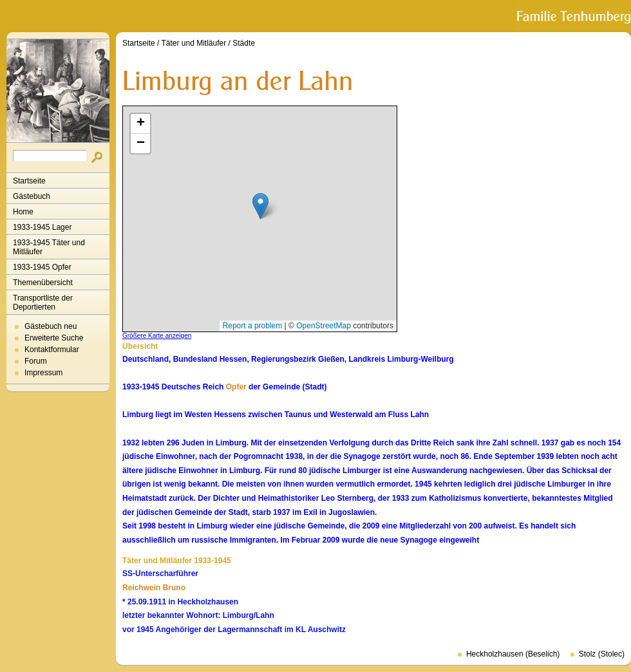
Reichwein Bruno (154, 588)
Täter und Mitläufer (194, 43)
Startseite (29, 181)
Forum (36, 361)
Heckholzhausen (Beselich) (513, 654)
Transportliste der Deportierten (43, 303)
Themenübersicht (43, 283)
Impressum (43, 373)
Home (23, 212)
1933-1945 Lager (42, 227)
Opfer (236, 387)
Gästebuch (32, 196)
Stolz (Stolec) (602, 654)
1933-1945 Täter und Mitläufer (49, 247)
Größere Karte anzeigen (157, 336)
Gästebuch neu (51, 326)
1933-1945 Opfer (42, 267)
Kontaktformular (52, 350)
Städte (244, 43)
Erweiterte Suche (54, 338)
